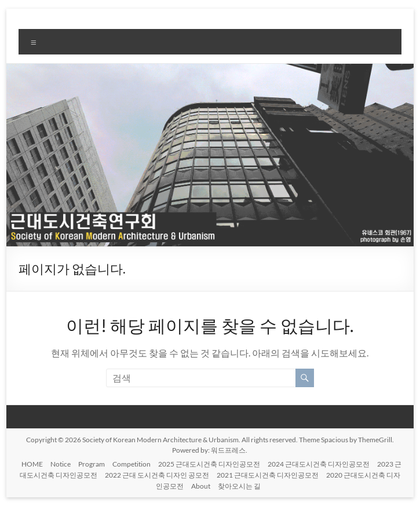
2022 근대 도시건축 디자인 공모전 (157, 475)
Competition (132, 464)
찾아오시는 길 (239, 486)
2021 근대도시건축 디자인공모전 (268, 475)
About (201, 486)
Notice (61, 464)
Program (92, 464)
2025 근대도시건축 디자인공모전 (209, 464)
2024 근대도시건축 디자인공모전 (319, 464)
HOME (32, 464)
